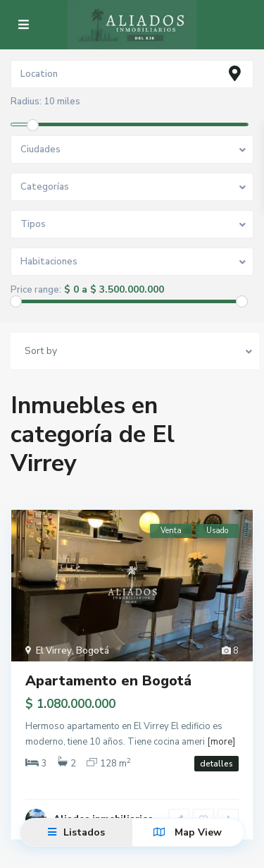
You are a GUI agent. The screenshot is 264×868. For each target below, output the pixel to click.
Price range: (36, 290)
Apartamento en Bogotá (108, 681)
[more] (221, 742)
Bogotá (93, 651)
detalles (216, 764)
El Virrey (54, 651)
